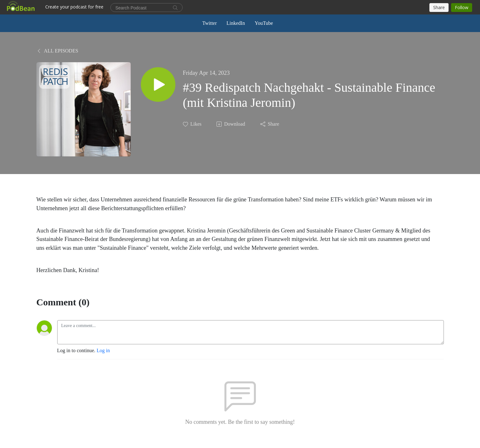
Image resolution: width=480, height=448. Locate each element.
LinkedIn (236, 23)
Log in (103, 350)
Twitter (210, 23)
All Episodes (57, 51)
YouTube (264, 23)
